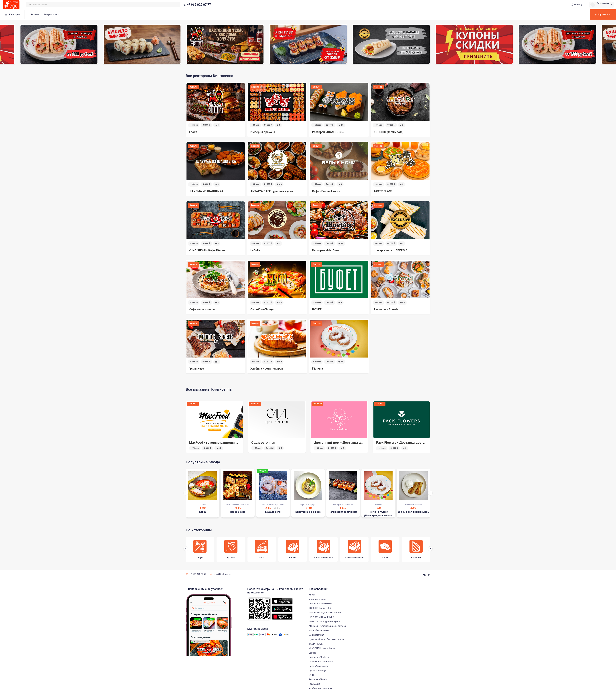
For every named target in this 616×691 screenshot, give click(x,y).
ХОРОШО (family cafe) (320, 608)
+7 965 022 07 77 (197, 5)
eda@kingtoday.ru (220, 574)
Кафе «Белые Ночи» (319, 630)
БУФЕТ (312, 675)
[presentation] (186, 493)
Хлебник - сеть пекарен (321, 688)
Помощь (577, 5)
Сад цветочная (325, 443)
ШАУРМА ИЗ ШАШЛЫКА (321, 617)
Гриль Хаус (314, 684)
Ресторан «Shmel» (318, 679)
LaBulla (312, 653)
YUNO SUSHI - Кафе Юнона (322, 648)
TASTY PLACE (316, 644)
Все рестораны (52, 14)
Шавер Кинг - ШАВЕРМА (321, 662)
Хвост (312, 595)
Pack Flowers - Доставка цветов (214, 443)
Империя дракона (318, 599)
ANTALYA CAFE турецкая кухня (324, 621)
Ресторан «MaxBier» (319, 657)
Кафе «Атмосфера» (319, 666)
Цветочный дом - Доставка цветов (404, 443)
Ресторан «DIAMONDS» (320, 604)
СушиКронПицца (317, 671)
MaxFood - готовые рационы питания (281, 443)
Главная (35, 14)
